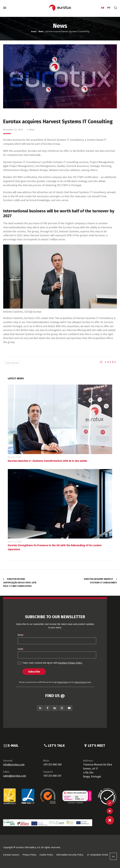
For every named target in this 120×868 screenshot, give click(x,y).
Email (21, 649)
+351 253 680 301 (52, 776)
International (12, 363)
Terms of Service (80, 682)
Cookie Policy (46, 855)
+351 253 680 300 (52, 765)
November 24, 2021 (13, 130)
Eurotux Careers (11, 855)
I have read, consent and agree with (50, 663)
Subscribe (34, 672)
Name (21, 635)
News (32, 130)
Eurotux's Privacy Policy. (70, 663)
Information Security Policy (70, 855)
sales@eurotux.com (15, 776)
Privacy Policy (63, 682)
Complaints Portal (99, 855)
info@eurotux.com (14, 765)
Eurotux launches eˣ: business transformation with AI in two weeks (47, 461)
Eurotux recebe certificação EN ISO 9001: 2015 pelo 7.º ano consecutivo (20, 583)
